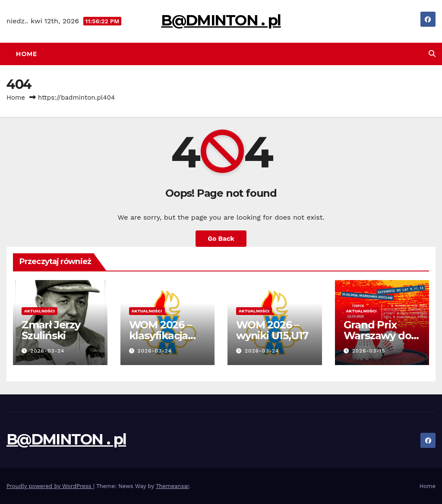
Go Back (221, 239)
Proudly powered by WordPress (50, 486)
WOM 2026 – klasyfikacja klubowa (160, 335)
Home (26, 54)
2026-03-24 (47, 351)
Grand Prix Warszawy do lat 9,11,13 (377, 335)
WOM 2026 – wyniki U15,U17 (272, 330)
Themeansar (172, 486)
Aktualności (39, 311)
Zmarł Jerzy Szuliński (51, 330)
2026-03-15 (368, 351)
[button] (432, 54)
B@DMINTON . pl (221, 20)
